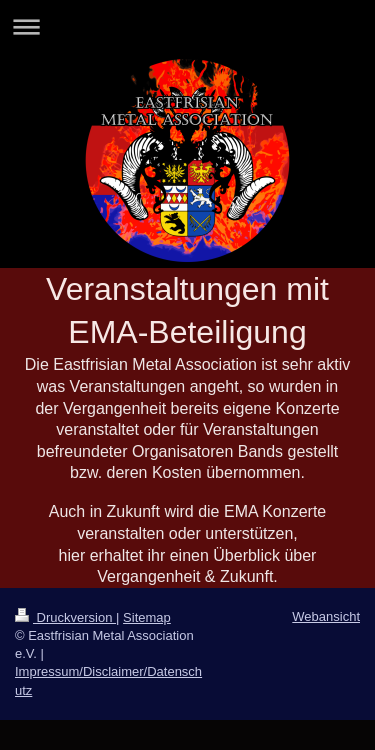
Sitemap (147, 617)
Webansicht (326, 616)
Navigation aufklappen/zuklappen (187, 26)
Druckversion (65, 617)
